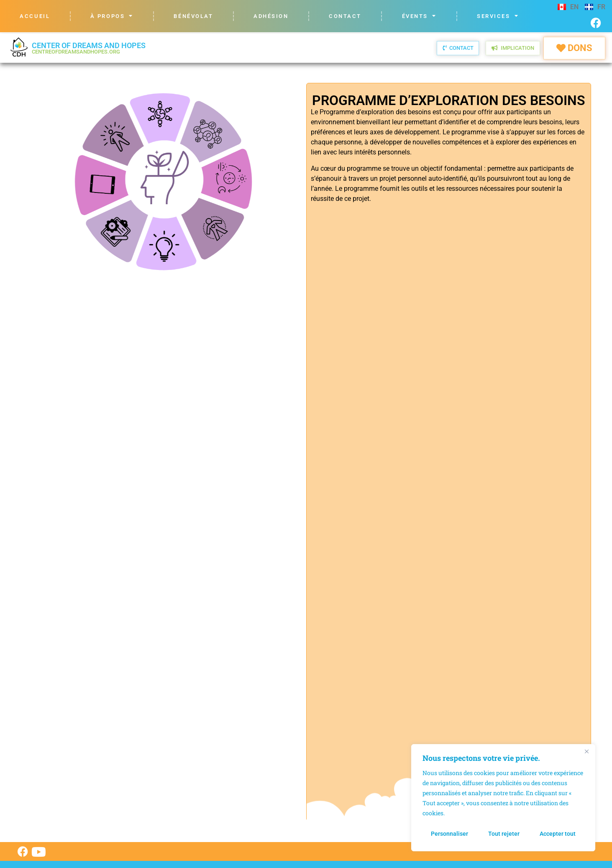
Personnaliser (449, 834)
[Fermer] (586, 751)
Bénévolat (193, 16)
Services (498, 16)
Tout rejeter (504, 834)
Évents (419, 16)
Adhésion (271, 16)
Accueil (35, 16)
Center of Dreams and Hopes (89, 48)
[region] (503, 798)
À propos (112, 16)
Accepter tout (558, 834)
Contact (345, 16)
